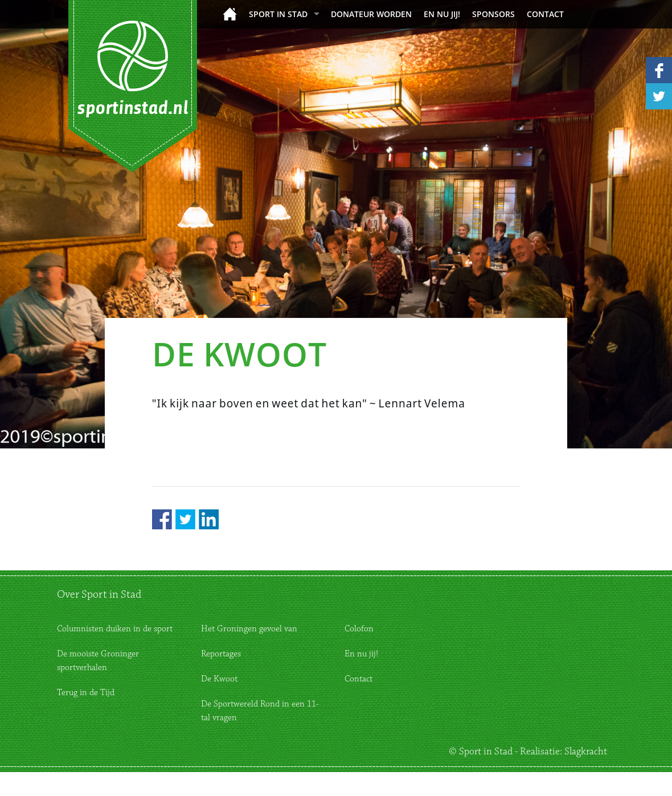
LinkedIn (209, 519)
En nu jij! (442, 14)
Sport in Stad (278, 14)
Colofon (359, 629)
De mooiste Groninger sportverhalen (98, 661)
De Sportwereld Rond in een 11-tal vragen (260, 711)
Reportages (221, 654)
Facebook (162, 519)
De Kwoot (219, 679)
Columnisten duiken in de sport (115, 629)
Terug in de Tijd (86, 693)
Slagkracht (586, 752)
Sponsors (493, 14)
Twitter (185, 519)
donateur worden (371, 14)
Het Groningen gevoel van (249, 629)
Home (230, 14)
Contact (545, 14)
